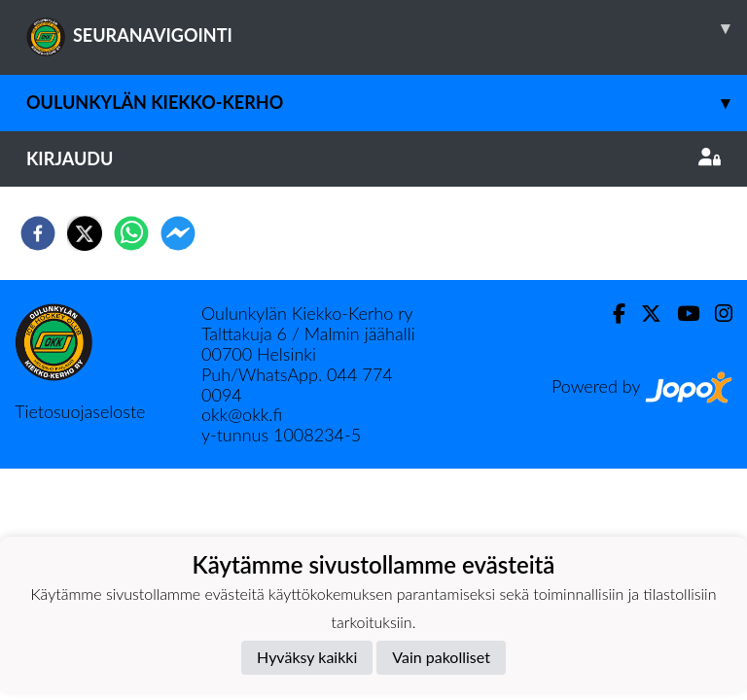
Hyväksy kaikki (307, 657)
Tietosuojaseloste (80, 411)
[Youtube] (680, 314)
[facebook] (38, 233)
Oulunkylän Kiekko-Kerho (387, 103)
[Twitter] (643, 314)
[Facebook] (611, 314)
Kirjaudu (373, 158)
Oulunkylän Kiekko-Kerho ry (307, 313)
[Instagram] (716, 314)
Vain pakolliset (441, 657)
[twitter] (85, 233)
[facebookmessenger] (178, 233)
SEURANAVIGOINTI (387, 28)
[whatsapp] (131, 233)
